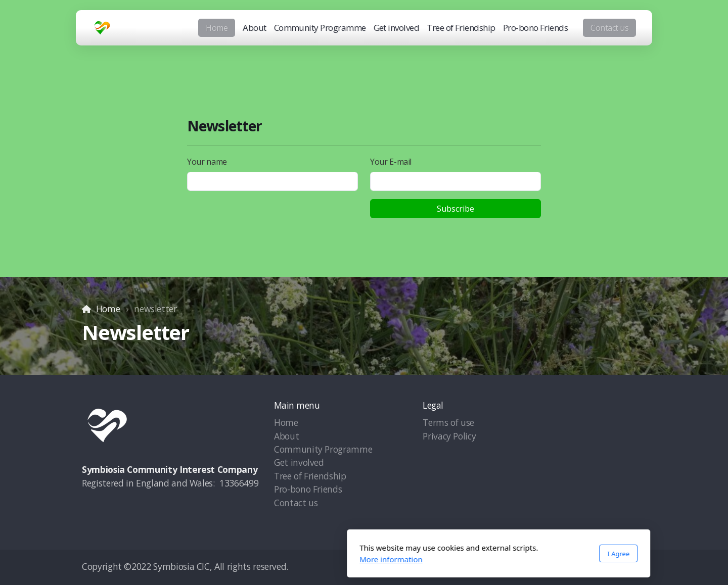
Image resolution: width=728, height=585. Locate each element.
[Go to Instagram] (608, 567)
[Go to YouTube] (593, 567)
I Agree (484, 554)
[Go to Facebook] (563, 567)
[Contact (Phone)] (623, 567)
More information (257, 559)
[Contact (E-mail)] (639, 567)
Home (108, 309)
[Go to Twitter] (578, 567)
